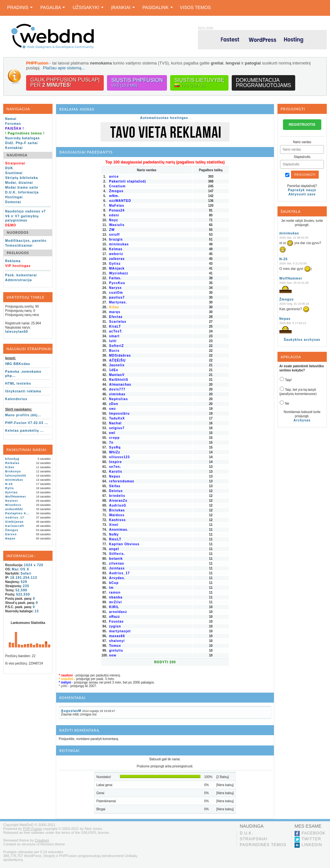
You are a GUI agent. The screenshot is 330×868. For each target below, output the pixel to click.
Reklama (13, 261)
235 (26, 586)
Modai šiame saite (22, 187)
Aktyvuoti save (302, 194)
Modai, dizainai (19, 183)
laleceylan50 (17, 332)
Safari (26, 573)
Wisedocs (13, 505)
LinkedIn (312, 845)
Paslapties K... (17, 513)
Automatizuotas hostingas (164, 118)
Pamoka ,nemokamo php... (23, 374)
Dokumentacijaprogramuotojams (263, 83)
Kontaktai (14, 148)
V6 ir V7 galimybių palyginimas (22, 218)
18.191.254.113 (24, 578)
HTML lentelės (18, 384)
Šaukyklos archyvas (302, 340)
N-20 (9, 484)
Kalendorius (16, 399)
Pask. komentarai (21, 275)
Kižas (10, 467)
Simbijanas (15, 522)
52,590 (21, 590)
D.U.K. (246, 833)
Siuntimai (14, 173)
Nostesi (12, 501)
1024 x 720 (34, 565)
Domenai (13, 202)
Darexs (11, 534)
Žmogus (12, 530)
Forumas (13, 124)
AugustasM (71, 711)
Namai (11, 119)
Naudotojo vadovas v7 (25, 211)
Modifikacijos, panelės (26, 241)
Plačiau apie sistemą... (64, 68)
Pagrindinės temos (263, 845)
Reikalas (12, 463)
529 (24, 582)
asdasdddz (14, 509)
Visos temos (195, 7)
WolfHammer (16, 497)
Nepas (10, 538)
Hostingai (14, 197)
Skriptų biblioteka (22, 178)
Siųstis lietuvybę (199, 83)
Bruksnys (13, 471)
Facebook (314, 833)
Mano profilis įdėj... (23, 415)
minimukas (14, 480)
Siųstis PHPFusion (137, 83)
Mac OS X (21, 569)
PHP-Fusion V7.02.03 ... (27, 423)
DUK (9, 168)
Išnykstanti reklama (23, 391)
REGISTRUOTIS (302, 124)
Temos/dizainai (19, 246)
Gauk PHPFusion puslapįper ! (65, 82)
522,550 (23, 594)
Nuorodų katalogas (23, 138)
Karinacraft (15, 526)
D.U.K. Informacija (22, 192)
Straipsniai (254, 839)
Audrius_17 (15, 518)
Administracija (19, 280)
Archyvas (302, 420)
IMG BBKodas (18, 364)
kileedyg (12, 459)
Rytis (10, 488)
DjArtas (11, 492)
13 (37, 611)
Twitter (311, 839)
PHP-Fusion (32, 829)
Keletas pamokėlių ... (24, 431)
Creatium (42, 840)
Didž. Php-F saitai (21, 143)
